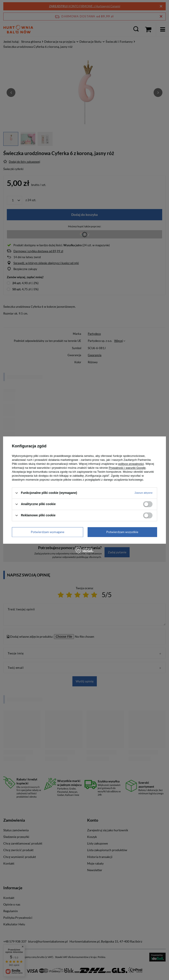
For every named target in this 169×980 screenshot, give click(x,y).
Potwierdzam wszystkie (122, 532)
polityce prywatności (131, 464)
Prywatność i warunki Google (127, 468)
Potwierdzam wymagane (48, 532)
